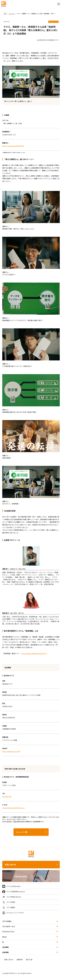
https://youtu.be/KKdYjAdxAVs (13, 146)
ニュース (12, 14)
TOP (5, 14)
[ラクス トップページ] (4, 4)
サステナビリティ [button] (30, 932)
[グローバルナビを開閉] (59, 4)
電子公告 (29, 960)
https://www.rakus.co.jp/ (11, 751)
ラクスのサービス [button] (30, 926)
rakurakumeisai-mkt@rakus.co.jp (13, 808)
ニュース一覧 (22, 832)
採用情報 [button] (30, 952)
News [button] (30, 937)
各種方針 (20, 960)
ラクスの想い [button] (30, 921)
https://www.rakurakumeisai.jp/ (33, 653)
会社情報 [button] (30, 947)
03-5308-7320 (7, 797)
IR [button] (30, 942)
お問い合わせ (10, 865)
